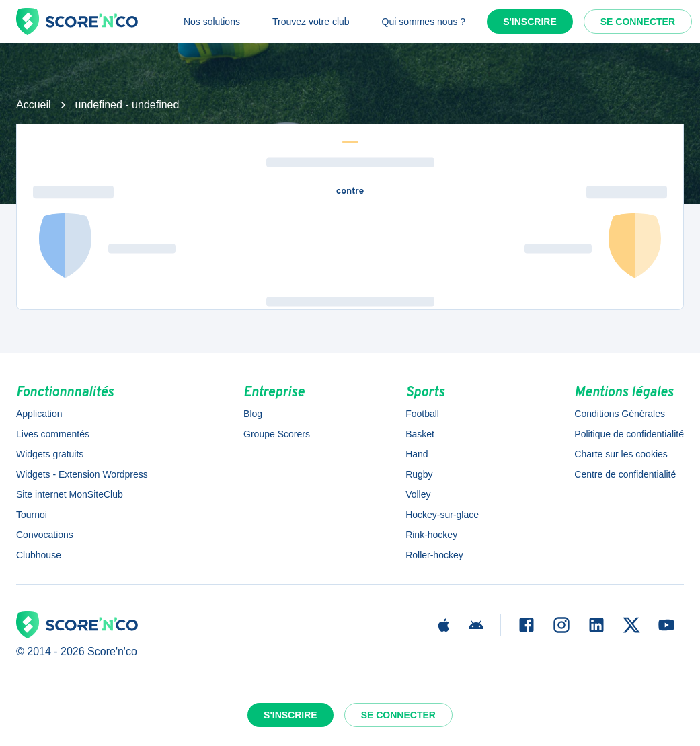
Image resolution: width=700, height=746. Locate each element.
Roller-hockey (434, 555)
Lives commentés (53, 434)
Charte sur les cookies (621, 454)
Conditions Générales (620, 414)
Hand (417, 454)
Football (422, 414)
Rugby (419, 474)
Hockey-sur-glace (442, 515)
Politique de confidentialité (629, 434)
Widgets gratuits (50, 454)
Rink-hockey (431, 535)
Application (39, 414)
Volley (418, 494)
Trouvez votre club (311, 22)
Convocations (45, 535)
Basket (420, 434)
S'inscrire (530, 22)
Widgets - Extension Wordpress (82, 474)
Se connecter (638, 22)
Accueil (34, 105)
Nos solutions (212, 22)
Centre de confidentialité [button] (625, 474)
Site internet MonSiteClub (70, 494)
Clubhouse (39, 555)
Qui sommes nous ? (424, 22)
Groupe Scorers (277, 434)
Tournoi (32, 515)
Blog (253, 414)
